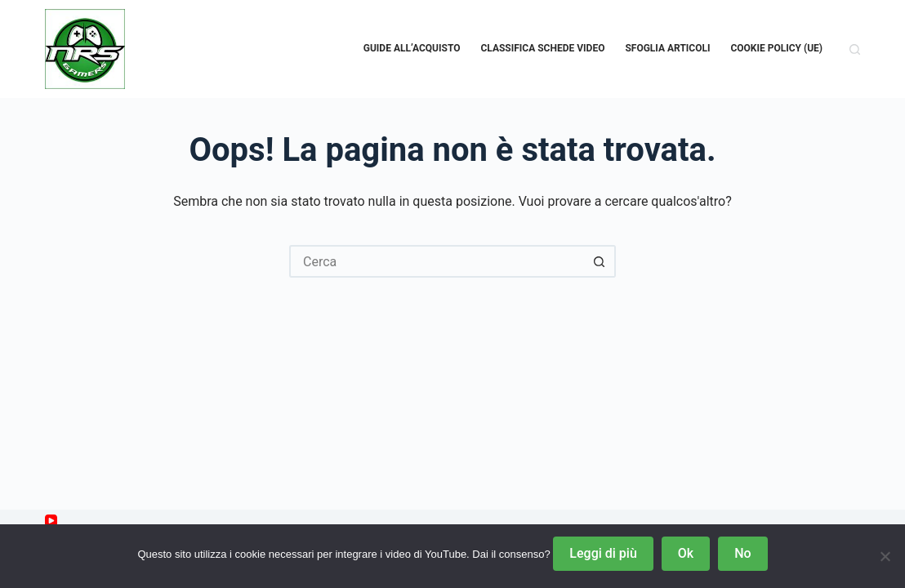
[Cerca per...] (436, 261)
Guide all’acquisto (412, 48)
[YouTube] (51, 521)
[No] (885, 556)
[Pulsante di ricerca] (600, 261)
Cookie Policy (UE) (776, 48)
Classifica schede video (542, 48)
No (742, 553)
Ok (686, 553)
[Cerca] (855, 49)
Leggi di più (603, 553)
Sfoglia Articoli (667, 48)
